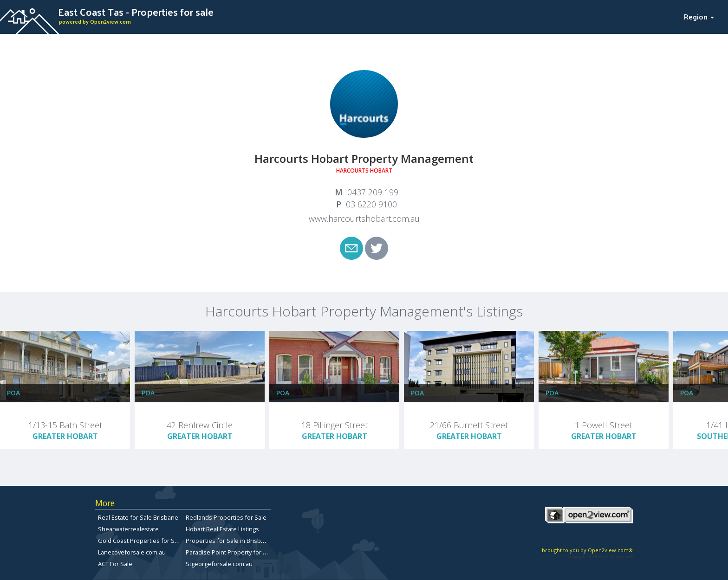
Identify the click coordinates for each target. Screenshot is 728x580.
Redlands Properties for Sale (226, 517)
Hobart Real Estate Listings (222, 529)
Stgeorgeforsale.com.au (219, 564)
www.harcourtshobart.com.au (364, 219)
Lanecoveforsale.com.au (132, 552)
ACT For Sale (115, 564)
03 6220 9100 (371, 204)
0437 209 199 (373, 192)
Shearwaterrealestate (128, 529)
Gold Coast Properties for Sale (140, 541)
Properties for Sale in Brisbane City (234, 541)
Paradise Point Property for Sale (230, 552)
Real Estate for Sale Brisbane (138, 517)
